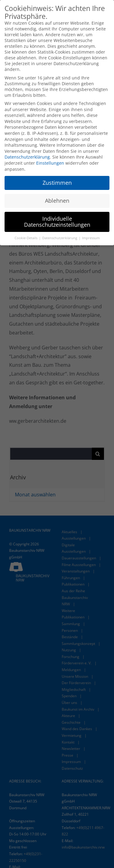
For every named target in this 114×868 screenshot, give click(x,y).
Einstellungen (50, 163)
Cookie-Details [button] (26, 238)
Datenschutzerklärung (27, 157)
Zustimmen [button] (57, 183)
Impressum (91, 238)
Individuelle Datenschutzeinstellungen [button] (57, 222)
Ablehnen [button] (57, 201)
